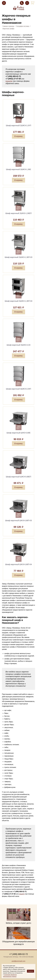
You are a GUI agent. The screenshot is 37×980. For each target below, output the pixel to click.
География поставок (23, 26)
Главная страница (8, 26)
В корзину (18, 136)
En (27, 3)
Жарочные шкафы (8, 29)
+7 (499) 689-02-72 (22, 3)
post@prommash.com (18, 961)
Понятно (30, 971)
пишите (9, 81)
